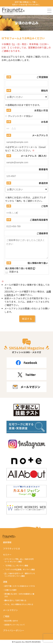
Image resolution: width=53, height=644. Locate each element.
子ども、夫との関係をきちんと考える (19, 604)
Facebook (26, 363)
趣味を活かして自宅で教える (15, 600)
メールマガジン (26, 387)
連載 (5, 582)
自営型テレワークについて (15, 625)
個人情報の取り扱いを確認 (20, 268)
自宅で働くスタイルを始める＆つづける (20, 586)
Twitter (27, 375)
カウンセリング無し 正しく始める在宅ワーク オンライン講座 (19, 560)
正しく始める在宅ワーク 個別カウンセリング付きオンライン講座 (20, 575)
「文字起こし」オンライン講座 (16, 565)
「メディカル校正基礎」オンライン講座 (20, 569)
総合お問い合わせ (11, 621)
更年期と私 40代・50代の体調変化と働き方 (19, 595)
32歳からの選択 (10, 590)
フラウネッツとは (11, 548)
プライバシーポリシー (14, 630)
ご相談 (6, 616)
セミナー (7, 555)
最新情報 (7, 542)
